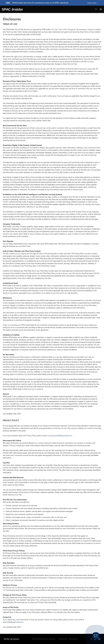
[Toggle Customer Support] (96, 636)
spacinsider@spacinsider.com (62, 436)
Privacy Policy (63, 639)
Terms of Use (73, 639)
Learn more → (93, 3)
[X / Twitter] (91, 639)
